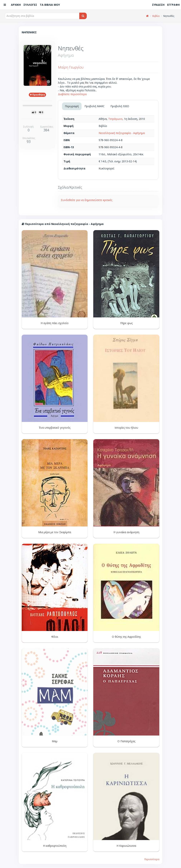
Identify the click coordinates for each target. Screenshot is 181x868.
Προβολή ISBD (120, 106)
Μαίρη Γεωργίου (71, 67)
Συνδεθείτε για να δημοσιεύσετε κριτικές (87, 200)
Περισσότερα (152, 859)
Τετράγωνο (115, 119)
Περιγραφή (72, 106)
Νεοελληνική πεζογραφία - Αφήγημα (122, 133)
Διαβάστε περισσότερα (72, 94)
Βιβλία (156, 16)
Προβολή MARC (95, 106)
